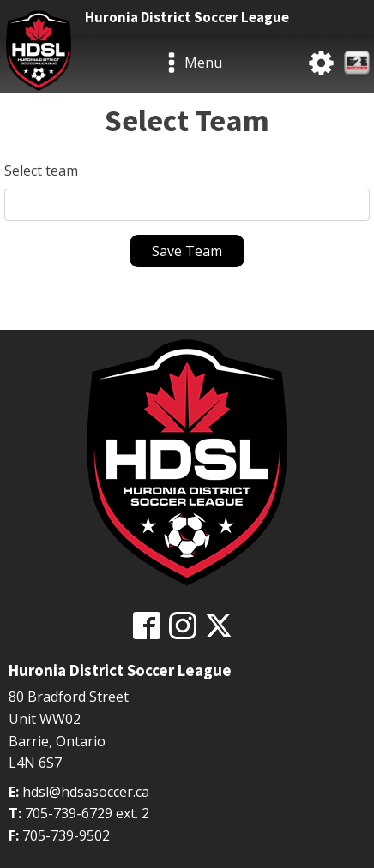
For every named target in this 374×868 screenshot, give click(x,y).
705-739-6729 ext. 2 (87, 813)
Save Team (187, 251)
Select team (41, 171)
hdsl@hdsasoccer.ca (86, 792)
